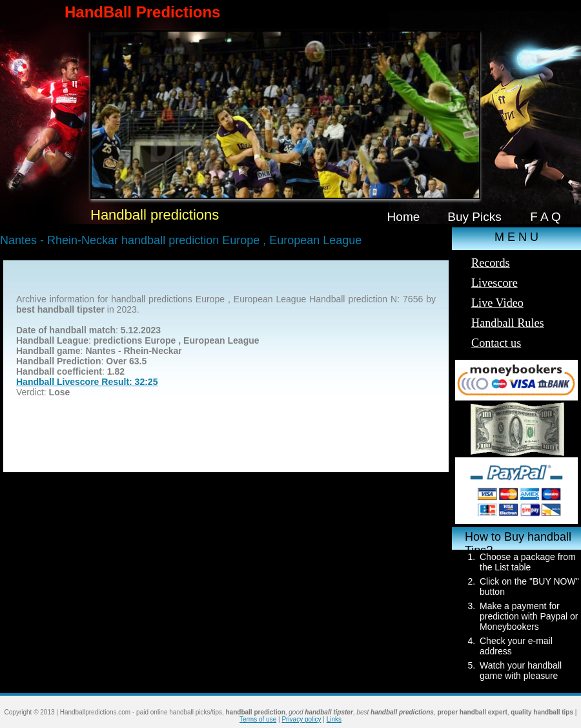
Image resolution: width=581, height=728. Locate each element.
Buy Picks (474, 217)
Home (404, 217)
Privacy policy (301, 719)
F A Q (545, 217)
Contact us (496, 343)
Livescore (494, 283)
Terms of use (258, 719)
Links (334, 719)
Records (491, 263)
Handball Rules (508, 323)
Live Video (497, 303)
